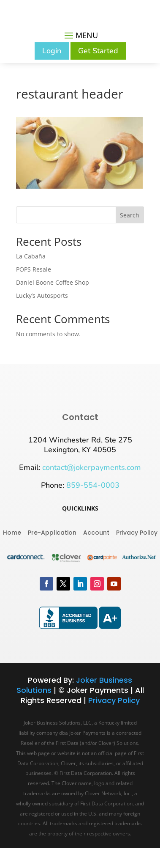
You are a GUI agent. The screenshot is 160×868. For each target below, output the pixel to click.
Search (130, 215)
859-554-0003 (93, 485)
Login (52, 51)
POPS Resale (34, 269)
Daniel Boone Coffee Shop (53, 282)
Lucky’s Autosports (42, 295)
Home (12, 532)
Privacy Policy (137, 532)
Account (96, 532)
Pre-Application (52, 532)
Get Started (98, 51)
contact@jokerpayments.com (92, 467)
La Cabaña (31, 256)
